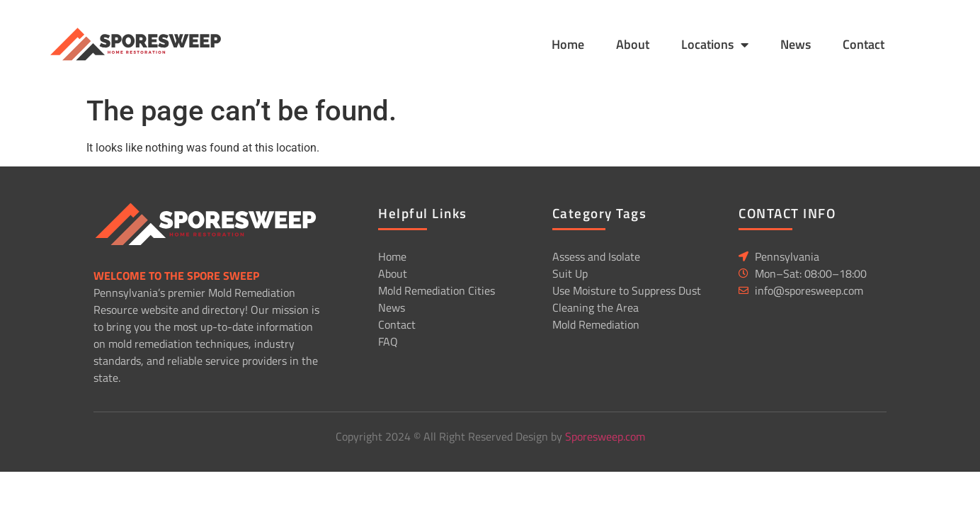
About (633, 44)
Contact (864, 44)
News (796, 44)
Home (568, 44)
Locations (715, 45)
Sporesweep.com (605, 436)
